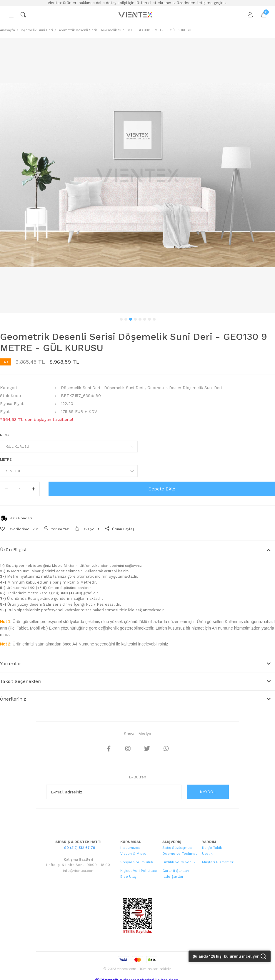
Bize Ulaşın (130, 877)
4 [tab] (135, 319)
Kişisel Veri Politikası (139, 871)
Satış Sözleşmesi (177, 848)
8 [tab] (154, 319)
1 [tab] (121, 319)
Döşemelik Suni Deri (80, 388)
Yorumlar (11, 664)
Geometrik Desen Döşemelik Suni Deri (185, 388)
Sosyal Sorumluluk (137, 862)
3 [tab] (131, 319)
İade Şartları (173, 877)
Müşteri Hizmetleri (218, 862)
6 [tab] (145, 319)
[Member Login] (247, 15)
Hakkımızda (130, 848)
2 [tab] (126, 319)
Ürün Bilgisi (13, 550)
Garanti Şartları (176, 871)
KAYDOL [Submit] (208, 792)
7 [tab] (149, 319)
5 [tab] (140, 319)
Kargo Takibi (213, 848)
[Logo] (136, 15)
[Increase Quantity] (34, 489)
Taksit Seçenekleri (21, 681)
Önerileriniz (13, 699)
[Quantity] (20, 489)
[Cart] (261, 15)
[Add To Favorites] (19, 529)
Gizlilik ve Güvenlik (179, 862)
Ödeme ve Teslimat (180, 854)
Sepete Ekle (162, 489)
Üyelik (207, 854)
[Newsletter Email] (114, 792)
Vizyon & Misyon (134, 854)
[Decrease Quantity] (6, 489)
